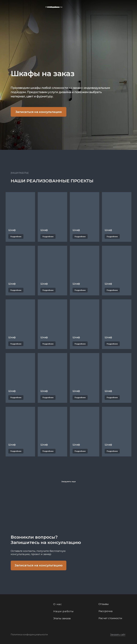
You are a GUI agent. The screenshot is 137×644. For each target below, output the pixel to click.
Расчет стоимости (54, 7)
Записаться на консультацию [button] (39, 112)
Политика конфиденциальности (29, 635)
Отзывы (104, 604)
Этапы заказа (62, 618)
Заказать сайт (118, 635)
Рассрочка (105, 611)
